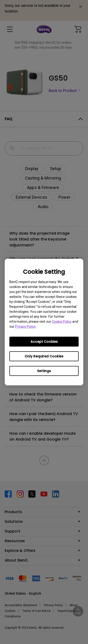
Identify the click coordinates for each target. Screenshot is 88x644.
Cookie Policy (62, 322)
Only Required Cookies (44, 356)
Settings (44, 371)
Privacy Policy (25, 326)
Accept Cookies (44, 342)
